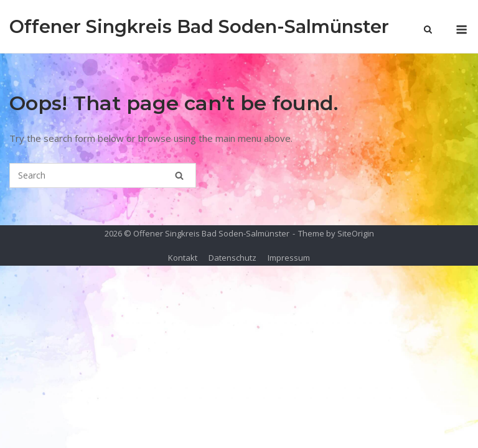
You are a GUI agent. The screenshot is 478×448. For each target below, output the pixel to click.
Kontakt (183, 258)
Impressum (289, 258)
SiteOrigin (356, 233)
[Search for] (103, 175)
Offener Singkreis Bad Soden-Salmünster (199, 26)
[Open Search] (428, 30)
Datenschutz (232, 258)
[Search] (179, 175)
